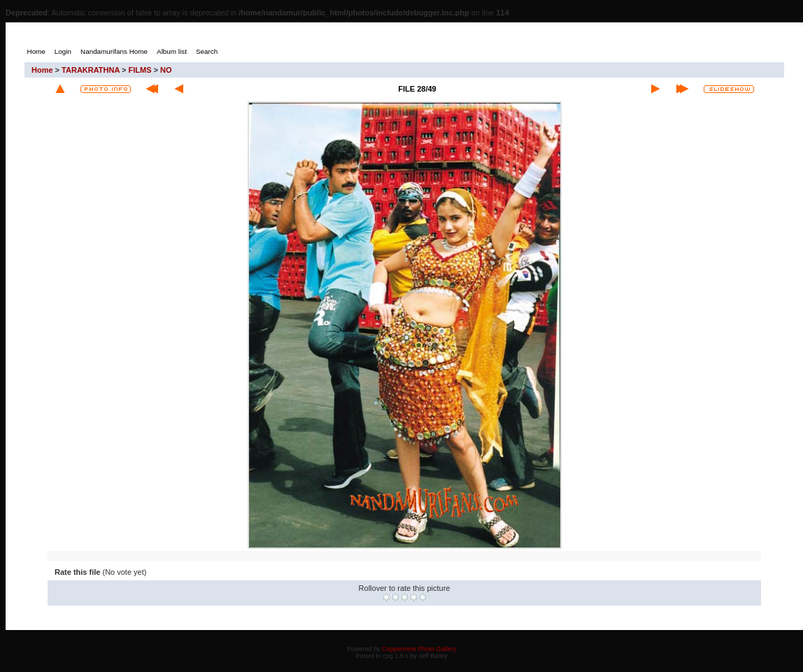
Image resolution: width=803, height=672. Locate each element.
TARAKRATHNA (91, 70)
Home (42, 70)
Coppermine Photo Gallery (419, 649)
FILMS (140, 70)
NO (166, 70)
